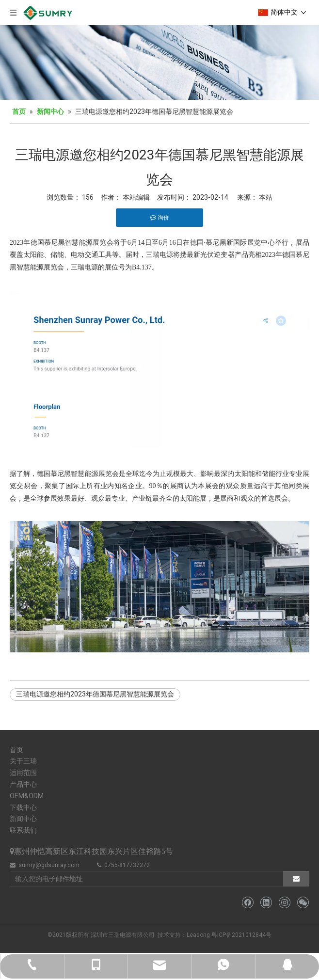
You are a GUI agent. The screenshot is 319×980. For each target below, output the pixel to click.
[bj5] (159, 63)
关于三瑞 (23, 761)
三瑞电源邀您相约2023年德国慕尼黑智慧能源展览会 (95, 694)
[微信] (303, 903)
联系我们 (23, 830)
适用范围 (23, 773)
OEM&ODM (27, 796)
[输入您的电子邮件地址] (144, 879)
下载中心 (23, 807)
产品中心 (23, 784)
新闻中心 (23, 819)
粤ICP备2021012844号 (241, 935)
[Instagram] (284, 903)
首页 (16, 750)
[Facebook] (247, 903)
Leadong (198, 935)
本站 (266, 197)
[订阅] (296, 879)
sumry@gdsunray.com (49, 865)
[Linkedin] (266, 903)
